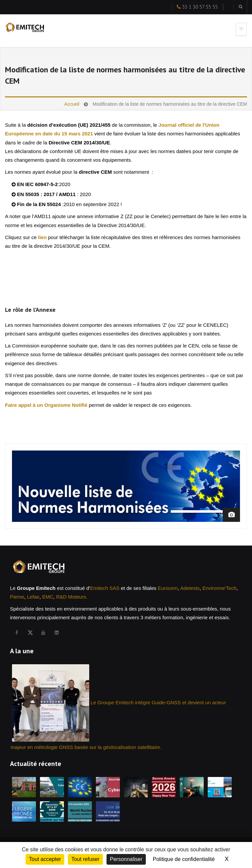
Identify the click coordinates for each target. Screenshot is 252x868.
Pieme (17, 597)
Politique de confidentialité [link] (184, 859)
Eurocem (168, 588)
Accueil (72, 104)
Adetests (190, 588)
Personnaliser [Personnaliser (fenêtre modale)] (126, 859)
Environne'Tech (219, 588)
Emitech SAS (105, 588)
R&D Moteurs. (72, 597)
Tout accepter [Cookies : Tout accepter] (45, 859)
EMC (48, 597)
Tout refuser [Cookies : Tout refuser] (85, 859)
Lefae (33, 597)
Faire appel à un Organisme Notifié (47, 405)
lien (42, 237)
